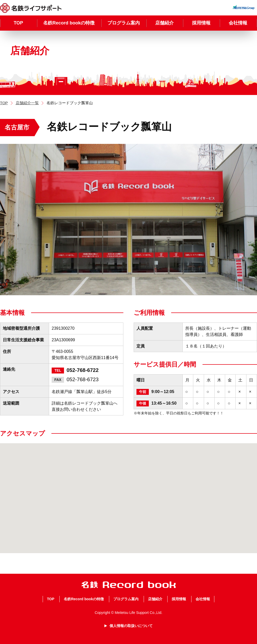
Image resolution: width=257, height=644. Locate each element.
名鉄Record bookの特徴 (69, 23)
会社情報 (238, 23)
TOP (18, 23)
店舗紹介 (164, 23)
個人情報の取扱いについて (131, 626)
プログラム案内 (124, 23)
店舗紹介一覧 (27, 103)
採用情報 (201, 23)
